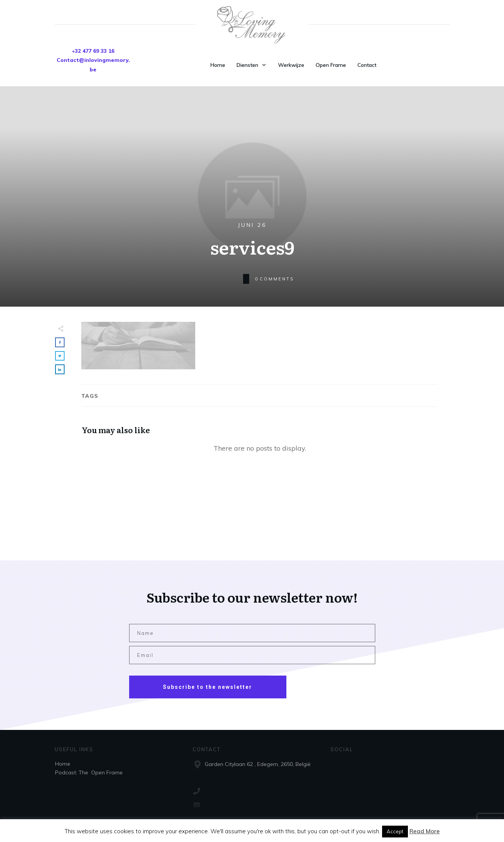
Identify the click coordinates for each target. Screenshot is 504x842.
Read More (425, 831)
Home (63, 764)
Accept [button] (395, 831)
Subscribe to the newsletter (208, 687)
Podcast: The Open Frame (89, 772)
